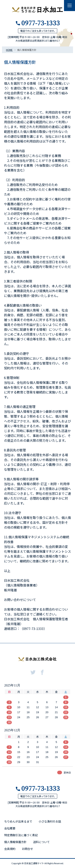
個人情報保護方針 (15, 842)
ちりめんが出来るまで (18, 821)
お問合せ (27, 849)
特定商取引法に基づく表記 (21, 835)
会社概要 (10, 828)
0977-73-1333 (41, 23)
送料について (41, 842)
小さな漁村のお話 (50, 821)
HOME (9, 50)
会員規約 (10, 849)
